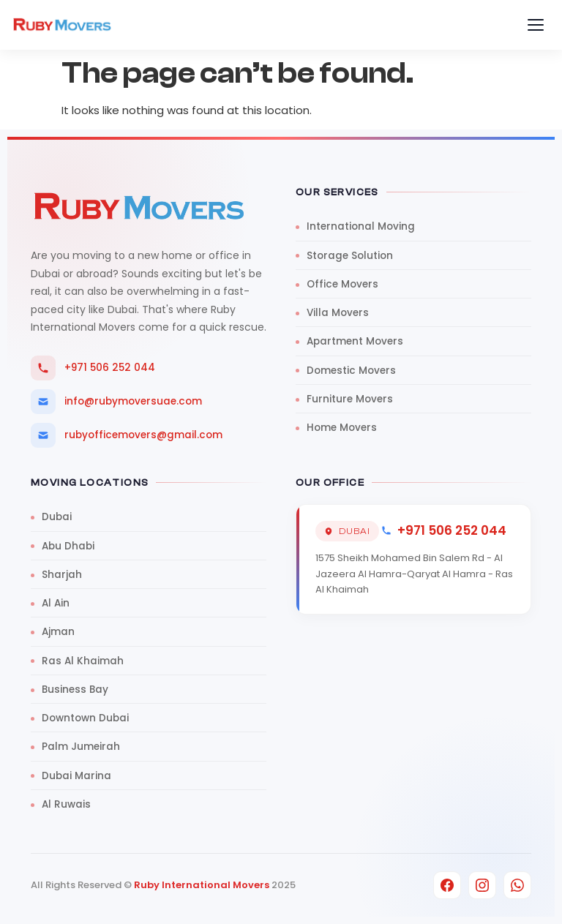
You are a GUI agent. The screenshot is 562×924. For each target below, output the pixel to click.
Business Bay (75, 690)
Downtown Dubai (85, 718)
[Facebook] (447, 885)
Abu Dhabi (68, 546)
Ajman (58, 632)
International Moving (361, 226)
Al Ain (56, 603)
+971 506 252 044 (93, 368)
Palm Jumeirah (81, 747)
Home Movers (342, 428)
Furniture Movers (350, 399)
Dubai (57, 517)
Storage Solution (350, 256)
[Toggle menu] (536, 25)
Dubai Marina (76, 776)
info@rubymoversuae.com (116, 402)
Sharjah (62, 575)
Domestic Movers (351, 371)
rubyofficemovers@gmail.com (127, 435)
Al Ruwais (66, 804)
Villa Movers (338, 313)
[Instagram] (482, 885)
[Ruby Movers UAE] (63, 25)
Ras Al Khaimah (83, 661)
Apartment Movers (355, 341)
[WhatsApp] (517, 885)
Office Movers (342, 284)
